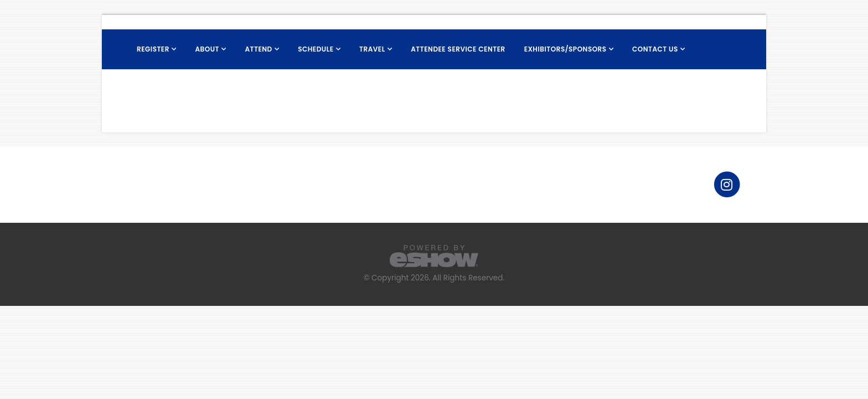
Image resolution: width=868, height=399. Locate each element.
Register (153, 49)
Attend (258, 49)
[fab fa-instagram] (727, 184)
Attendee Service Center (458, 49)
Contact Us (655, 49)
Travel (372, 49)
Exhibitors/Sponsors (565, 49)
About (207, 49)
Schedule (316, 49)
